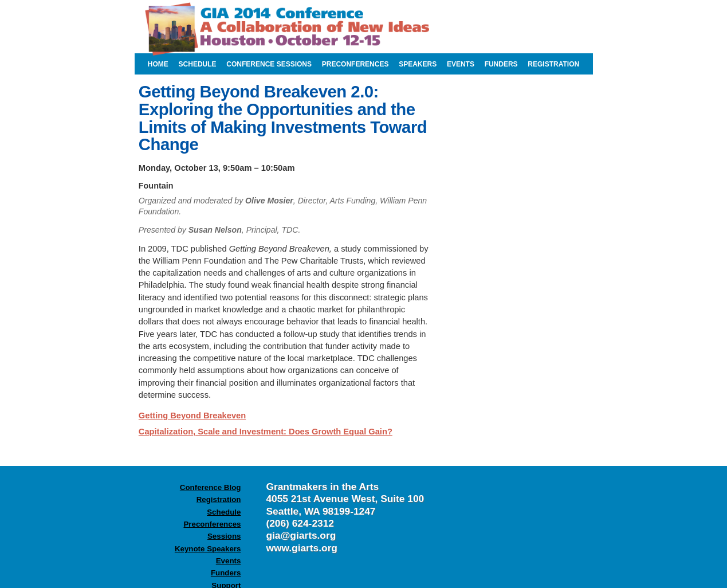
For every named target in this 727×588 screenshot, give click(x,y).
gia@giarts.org (301, 535)
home (158, 64)
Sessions (224, 536)
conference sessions (269, 64)
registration (553, 64)
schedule (198, 64)
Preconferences (212, 524)
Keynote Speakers (208, 549)
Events (229, 561)
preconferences (355, 64)
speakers (418, 64)
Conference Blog (211, 487)
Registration (219, 499)
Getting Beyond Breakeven (192, 415)
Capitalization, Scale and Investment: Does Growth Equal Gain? (266, 432)
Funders (226, 573)
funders (501, 64)
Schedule (224, 512)
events (461, 64)
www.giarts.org (302, 548)
